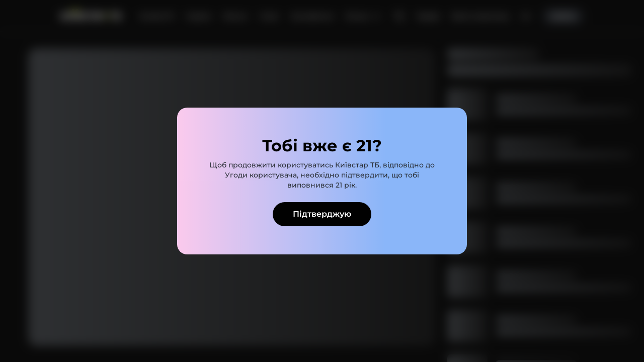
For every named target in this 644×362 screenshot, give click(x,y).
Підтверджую (322, 214)
